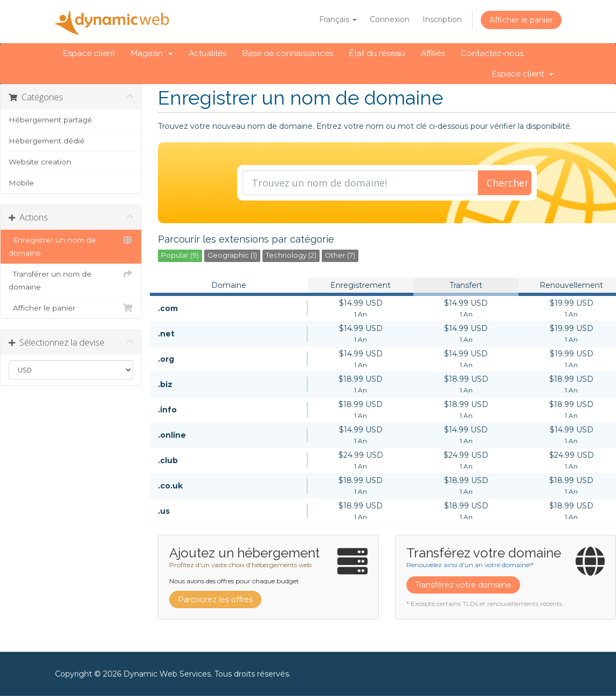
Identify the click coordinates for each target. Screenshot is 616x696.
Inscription (442, 19)
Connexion (390, 19)
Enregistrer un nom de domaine (71, 245)
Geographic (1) (232, 255)
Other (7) (340, 255)
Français (338, 19)
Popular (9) (180, 255)
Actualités (207, 53)
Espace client (89, 53)
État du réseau (377, 53)
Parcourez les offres (215, 599)
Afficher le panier (521, 20)
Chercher (508, 183)
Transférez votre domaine (463, 585)
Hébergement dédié (47, 141)
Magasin (152, 53)
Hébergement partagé (50, 120)
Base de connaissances (288, 53)
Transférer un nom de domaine (71, 279)
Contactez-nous (492, 53)
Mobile (21, 183)
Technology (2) (291, 255)
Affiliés (433, 53)
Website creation (40, 162)
